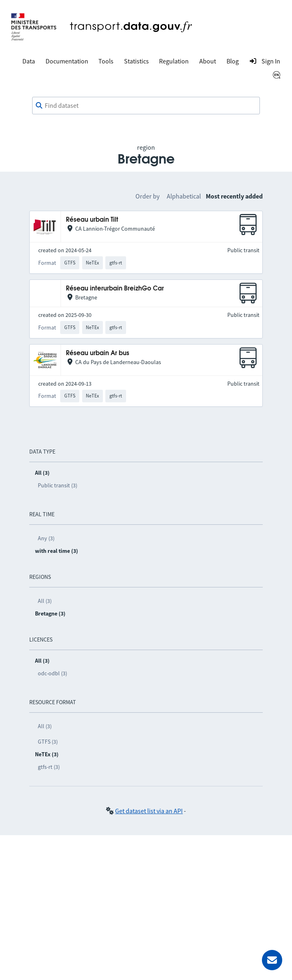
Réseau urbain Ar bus (98, 353)
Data (29, 61)
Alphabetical (184, 196)
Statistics (136, 61)
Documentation (67, 61)
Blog (233, 61)
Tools (106, 61)
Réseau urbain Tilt (92, 220)
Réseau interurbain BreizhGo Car (115, 289)
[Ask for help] (272, 960)
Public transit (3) (58, 485)
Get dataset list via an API (149, 811)
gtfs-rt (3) (49, 767)
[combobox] (146, 106)
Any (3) (46, 538)
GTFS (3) (48, 742)
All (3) (45, 601)
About (208, 61)
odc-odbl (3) (52, 673)
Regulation (174, 61)
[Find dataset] (146, 106)
